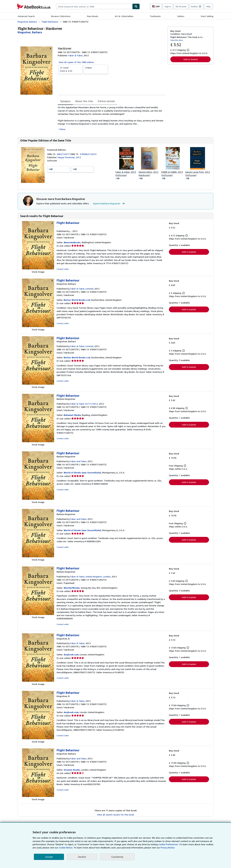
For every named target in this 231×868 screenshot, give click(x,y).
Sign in (168, 6)
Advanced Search (26, 16)
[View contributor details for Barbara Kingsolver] (30, 32)
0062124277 (64, 154)
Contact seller (63, 269)
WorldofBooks (72, 588)
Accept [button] (49, 857)
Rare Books (93, 16)
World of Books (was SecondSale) (82, 472)
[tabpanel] (111, 118)
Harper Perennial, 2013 (69, 157)
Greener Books (72, 770)
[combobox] (94, 6)
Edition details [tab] (106, 101)
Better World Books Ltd (77, 300)
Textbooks (155, 16)
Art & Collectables (124, 16)
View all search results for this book (116, 815)
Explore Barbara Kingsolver (109, 203)
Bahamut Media (72, 415)
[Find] (136, 6)
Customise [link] (117, 857)
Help (208, 6)
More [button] (63, 129)
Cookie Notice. (66, 848)
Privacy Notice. (168, 848)
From (71, 69)
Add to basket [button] (191, 59)
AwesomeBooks (72, 242)
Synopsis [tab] (65, 101)
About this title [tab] (84, 101)
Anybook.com (71, 654)
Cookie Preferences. (168, 844)
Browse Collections (61, 16)
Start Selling (207, 16)
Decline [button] (82, 857)
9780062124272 (88, 154)
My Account (181, 6)
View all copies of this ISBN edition (76, 62)
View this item (177, 40)
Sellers (181, 16)
